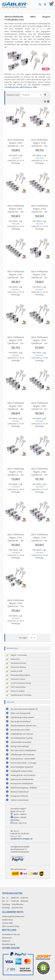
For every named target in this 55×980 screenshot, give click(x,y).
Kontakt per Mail (17, 671)
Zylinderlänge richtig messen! (22, 717)
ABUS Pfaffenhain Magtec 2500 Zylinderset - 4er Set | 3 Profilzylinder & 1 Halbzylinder (16, 410)
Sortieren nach (13, 95)
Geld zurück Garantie (18, 679)
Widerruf (6, 941)
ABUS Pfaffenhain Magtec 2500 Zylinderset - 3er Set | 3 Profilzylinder (39, 146)
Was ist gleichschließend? (21, 721)
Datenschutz (8, 920)
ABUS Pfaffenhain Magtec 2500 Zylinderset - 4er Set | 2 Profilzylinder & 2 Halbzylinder (39, 345)
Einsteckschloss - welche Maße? (23, 759)
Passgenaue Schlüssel (19, 796)
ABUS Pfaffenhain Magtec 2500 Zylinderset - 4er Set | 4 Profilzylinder (16, 212)
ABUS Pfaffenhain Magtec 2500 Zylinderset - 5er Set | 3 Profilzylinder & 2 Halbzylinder (39, 410)
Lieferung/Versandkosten (13, 916)
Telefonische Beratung (18, 667)
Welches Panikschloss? (20, 792)
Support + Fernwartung (19, 655)
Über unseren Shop (11, 926)
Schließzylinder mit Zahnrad (22, 734)
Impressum (7, 938)
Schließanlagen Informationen (23, 755)
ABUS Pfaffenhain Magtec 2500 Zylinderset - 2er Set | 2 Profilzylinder (16, 146)
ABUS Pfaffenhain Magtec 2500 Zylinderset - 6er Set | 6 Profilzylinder (16, 277)
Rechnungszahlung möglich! (20, 675)
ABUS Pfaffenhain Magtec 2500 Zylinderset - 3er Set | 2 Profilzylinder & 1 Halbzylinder (16, 345)
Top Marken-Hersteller (18, 663)
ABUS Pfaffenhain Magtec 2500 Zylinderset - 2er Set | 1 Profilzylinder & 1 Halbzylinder (39, 279)
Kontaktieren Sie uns (11, 934)
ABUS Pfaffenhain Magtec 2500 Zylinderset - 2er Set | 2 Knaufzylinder (16, 475)
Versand (16, 158)
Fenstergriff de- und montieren (23, 775)
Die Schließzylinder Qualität (22, 738)
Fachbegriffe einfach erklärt (22, 771)
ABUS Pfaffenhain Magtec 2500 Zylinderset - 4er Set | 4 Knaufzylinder (39, 540)
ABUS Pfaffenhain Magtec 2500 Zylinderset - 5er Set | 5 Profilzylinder (39, 212)
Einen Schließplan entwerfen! (22, 767)
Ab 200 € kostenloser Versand (21, 683)
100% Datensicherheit (18, 687)
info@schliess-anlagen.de (22, 839)
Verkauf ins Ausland (18, 691)
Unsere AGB (7, 923)
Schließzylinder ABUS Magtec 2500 (21, 87)
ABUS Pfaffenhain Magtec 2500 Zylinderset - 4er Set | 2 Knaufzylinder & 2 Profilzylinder (16, 542)
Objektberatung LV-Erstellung (21, 695)
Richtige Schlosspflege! (20, 746)
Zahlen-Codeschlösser (20, 800)
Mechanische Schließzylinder (22, 784)
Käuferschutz (15, 659)
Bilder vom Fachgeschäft (20, 713)
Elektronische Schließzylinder (22, 779)
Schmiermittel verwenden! (21, 742)
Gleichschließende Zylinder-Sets (23, 726)
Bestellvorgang (9, 944)
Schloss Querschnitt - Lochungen (24, 763)
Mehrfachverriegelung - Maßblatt (24, 788)
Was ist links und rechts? (20, 730)
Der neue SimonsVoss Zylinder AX (24, 709)
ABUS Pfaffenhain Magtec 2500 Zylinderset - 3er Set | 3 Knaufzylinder (39, 475)
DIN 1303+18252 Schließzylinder (23, 750)
